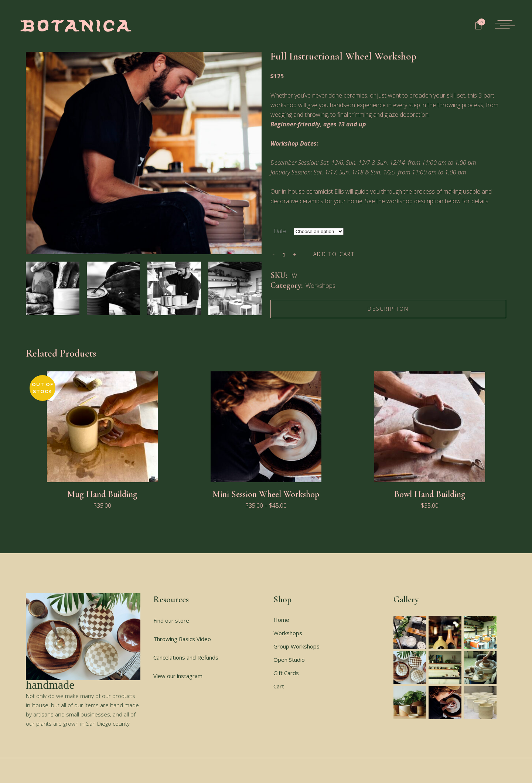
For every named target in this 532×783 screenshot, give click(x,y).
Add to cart (334, 254)
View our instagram (178, 676)
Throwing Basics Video (182, 639)
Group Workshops (296, 646)
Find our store (171, 620)
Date (280, 231)
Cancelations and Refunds (186, 657)
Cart (279, 686)
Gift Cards (286, 673)
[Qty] (284, 254)
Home (281, 620)
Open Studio (289, 660)
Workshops (320, 286)
